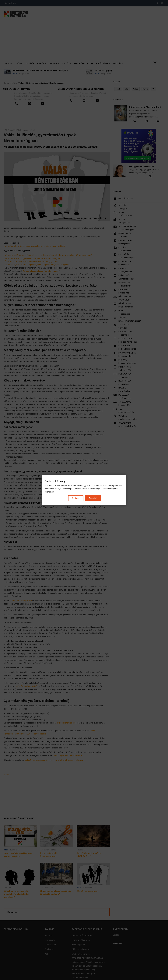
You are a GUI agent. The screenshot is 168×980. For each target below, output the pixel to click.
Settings (76, 498)
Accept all (93, 498)
